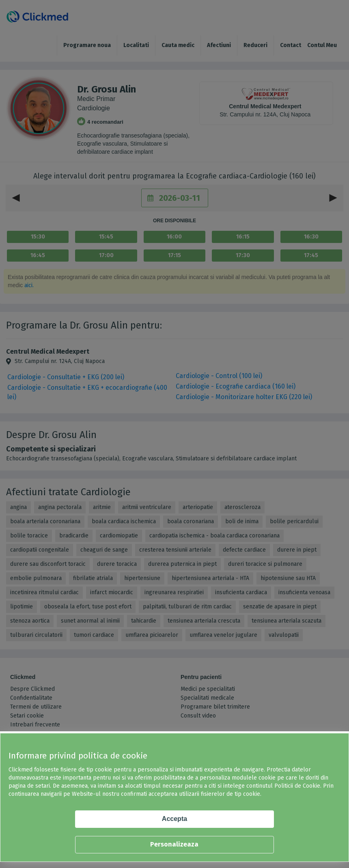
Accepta (174, 819)
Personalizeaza (174, 844)
